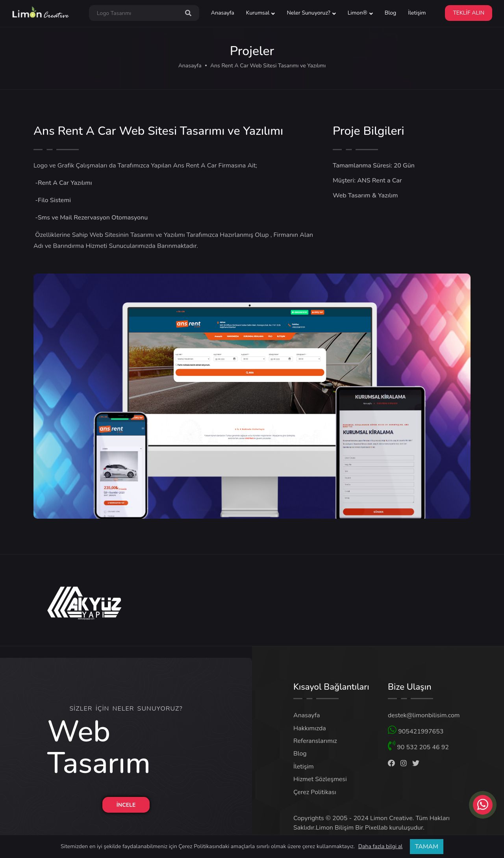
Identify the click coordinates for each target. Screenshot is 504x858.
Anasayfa (223, 13)
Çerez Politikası (315, 792)
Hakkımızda (310, 728)
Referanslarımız (315, 741)
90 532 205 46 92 (418, 746)
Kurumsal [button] (258, 13)
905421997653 (416, 730)
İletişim (417, 13)
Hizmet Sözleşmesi (320, 779)
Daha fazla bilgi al (381, 847)
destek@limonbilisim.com (424, 715)
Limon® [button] (358, 13)
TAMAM (427, 847)
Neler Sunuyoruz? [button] (308, 13)
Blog (391, 13)
